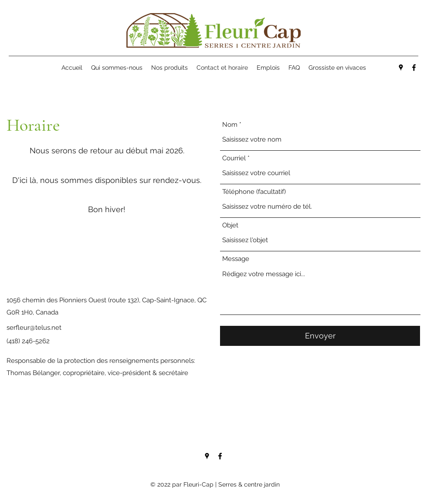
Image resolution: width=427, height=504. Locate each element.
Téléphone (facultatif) (254, 192)
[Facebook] (414, 68)
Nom (230, 125)
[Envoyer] (320, 336)
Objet (230, 225)
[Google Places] (401, 68)
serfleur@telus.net (34, 328)
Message (236, 259)
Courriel (234, 158)
